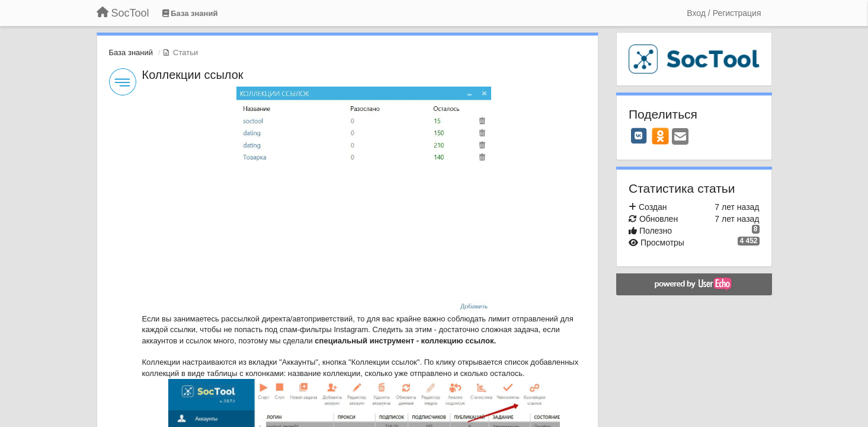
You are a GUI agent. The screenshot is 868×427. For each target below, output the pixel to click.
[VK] (639, 136)
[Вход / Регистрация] (724, 13)
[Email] (680, 137)
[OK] (660, 136)
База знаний (131, 52)
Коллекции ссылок (193, 75)
